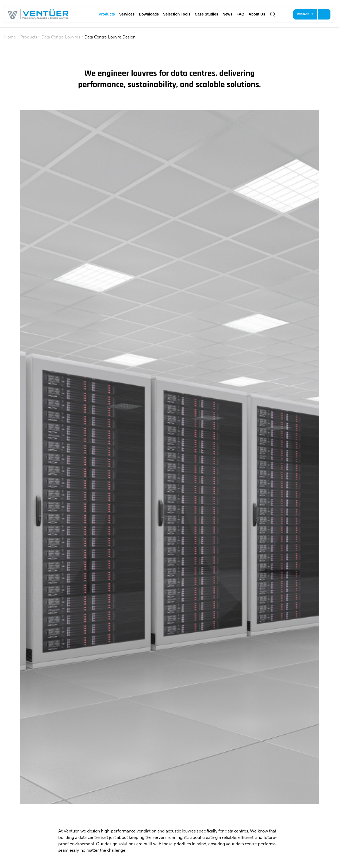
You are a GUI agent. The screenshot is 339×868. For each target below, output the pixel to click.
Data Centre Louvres (61, 37)
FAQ (240, 14)
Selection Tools (177, 14)
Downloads (149, 14)
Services (127, 14)
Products (107, 14)
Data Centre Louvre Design (110, 37)
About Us (257, 14)
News (227, 14)
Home (10, 37)
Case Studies (206, 14)
